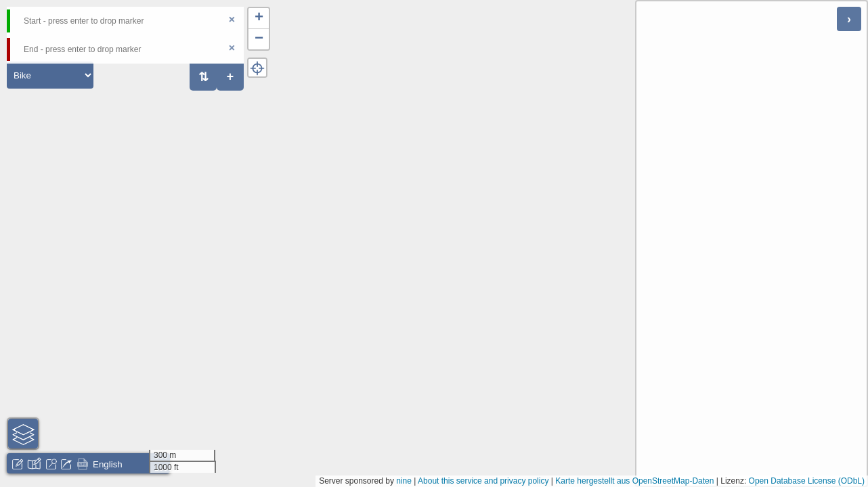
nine (404, 481)
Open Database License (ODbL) (807, 481)
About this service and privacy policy (483, 481)
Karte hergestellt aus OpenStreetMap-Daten (634, 481)
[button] (259, 19)
